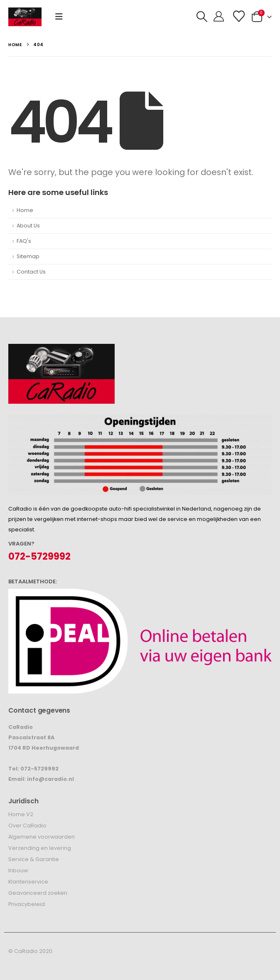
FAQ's (24, 241)
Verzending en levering (40, 848)
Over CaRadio (27, 826)
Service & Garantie (34, 859)
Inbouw (18, 870)
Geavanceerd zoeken (38, 893)
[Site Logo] (25, 17)
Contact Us (31, 272)
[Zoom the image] (61, 349)
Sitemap (28, 256)
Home (25, 210)
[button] (59, 17)
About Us (28, 226)
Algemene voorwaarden (42, 837)
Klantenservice (28, 882)
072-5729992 (39, 557)
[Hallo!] (219, 17)
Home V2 (21, 814)
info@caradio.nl (50, 779)
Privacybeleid (27, 904)
